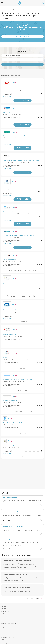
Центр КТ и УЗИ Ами (9, 212)
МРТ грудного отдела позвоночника (10, 632)
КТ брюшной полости (7, 640)
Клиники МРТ (5, 606)
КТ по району (5, 620)
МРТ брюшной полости (7, 626)
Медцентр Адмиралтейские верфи (12, 423)
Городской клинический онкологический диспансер (17, 379)
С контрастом (19, 72)
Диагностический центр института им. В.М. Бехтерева (18, 445)
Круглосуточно (11, 72)
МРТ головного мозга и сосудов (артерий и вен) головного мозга (18, 630)
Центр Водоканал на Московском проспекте (15, 310)
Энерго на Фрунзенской (9, 334)
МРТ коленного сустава (7, 634)
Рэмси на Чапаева (8, 187)
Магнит (5, 358)
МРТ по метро (5, 614)
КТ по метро (4, 618)
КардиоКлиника (7, 88)
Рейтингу (17, 76)
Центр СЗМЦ (6, 112)
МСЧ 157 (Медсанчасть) (9, 259)
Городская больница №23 (10, 400)
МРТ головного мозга (7, 628)
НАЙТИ (22, 64)
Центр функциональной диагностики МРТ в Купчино (18, 136)
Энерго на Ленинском (9, 284)
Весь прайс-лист (7, 96)
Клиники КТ (4, 608)
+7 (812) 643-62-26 (43, 3)
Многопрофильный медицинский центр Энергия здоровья (19, 235)
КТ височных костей (6, 642)
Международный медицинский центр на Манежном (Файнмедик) (21, 160)
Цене (12, 76)
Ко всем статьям (34, 598)
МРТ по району (5, 616)
